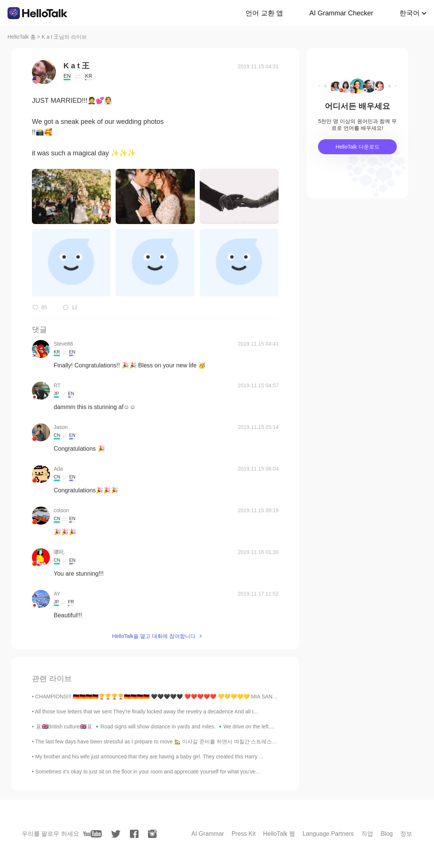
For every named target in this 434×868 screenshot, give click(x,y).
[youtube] (92, 834)
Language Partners (328, 834)
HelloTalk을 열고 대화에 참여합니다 (154, 636)
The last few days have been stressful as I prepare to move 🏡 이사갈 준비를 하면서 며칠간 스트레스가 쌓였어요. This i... (178, 742)
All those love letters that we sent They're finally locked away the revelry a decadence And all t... (146, 712)
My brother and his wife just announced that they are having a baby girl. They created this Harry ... (149, 757)
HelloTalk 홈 (22, 37)
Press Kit (244, 834)
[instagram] (152, 834)
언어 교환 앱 (264, 13)
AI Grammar (208, 834)
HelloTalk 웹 (279, 834)
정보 (406, 834)
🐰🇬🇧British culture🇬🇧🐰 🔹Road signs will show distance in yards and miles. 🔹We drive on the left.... (155, 727)
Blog (387, 834)
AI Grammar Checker (341, 13)
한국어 (410, 13)
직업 (367, 834)
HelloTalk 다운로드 (358, 147)
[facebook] (134, 834)
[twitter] (116, 834)
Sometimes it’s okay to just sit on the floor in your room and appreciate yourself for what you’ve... (148, 772)
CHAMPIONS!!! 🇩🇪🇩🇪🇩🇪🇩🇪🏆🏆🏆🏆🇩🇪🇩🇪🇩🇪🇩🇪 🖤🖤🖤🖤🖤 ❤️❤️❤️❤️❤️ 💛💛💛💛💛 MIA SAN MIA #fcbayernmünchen (182, 697)
